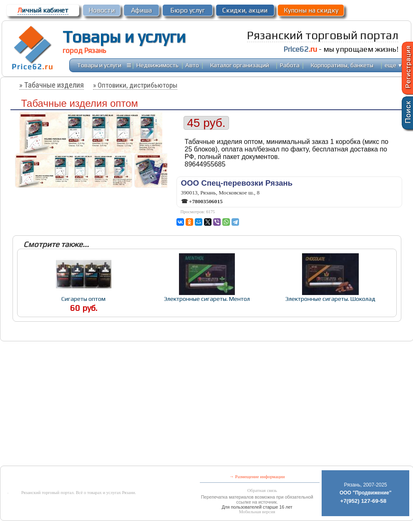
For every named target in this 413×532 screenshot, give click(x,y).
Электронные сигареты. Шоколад (330, 299)
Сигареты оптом (83, 299)
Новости (102, 10)
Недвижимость (157, 65)
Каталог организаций (240, 65)
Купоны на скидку (311, 10)
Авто (192, 65)
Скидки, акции (245, 10)
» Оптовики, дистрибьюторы (135, 85)
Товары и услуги (124, 37)
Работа (290, 65)
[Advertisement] (135, 404)
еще (394, 65)
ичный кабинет (43, 10)
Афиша (141, 10)
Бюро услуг (188, 10)
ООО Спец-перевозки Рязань (237, 183)
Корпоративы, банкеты (342, 65)
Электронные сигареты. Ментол (207, 299)
